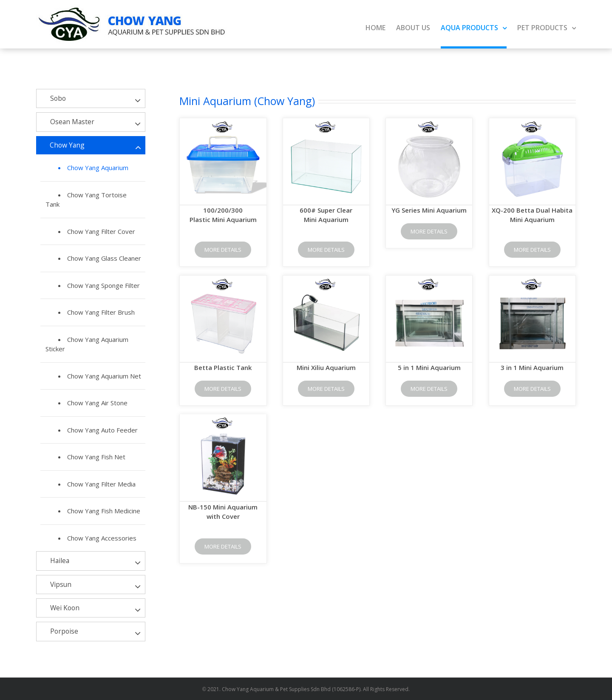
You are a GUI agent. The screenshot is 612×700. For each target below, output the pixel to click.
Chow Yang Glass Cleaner (104, 258)
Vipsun (61, 584)
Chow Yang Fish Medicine (104, 511)
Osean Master (72, 122)
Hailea (60, 561)
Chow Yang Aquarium (98, 168)
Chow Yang (67, 145)
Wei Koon (65, 608)
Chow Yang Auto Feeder (102, 430)
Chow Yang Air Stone (97, 403)
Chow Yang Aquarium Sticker (87, 344)
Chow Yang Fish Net (96, 457)
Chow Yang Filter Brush (101, 312)
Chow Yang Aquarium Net (104, 376)
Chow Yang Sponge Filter (103, 285)
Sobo (58, 98)
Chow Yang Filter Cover (101, 231)
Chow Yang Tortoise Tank (86, 200)
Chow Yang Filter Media (101, 484)
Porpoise (64, 631)
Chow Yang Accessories (102, 538)
